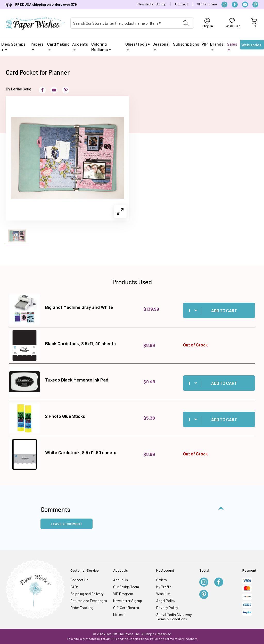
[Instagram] (224, 5)
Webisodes (251, 46)
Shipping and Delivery (87, 594)
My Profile (164, 587)
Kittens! (119, 615)
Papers (37, 46)
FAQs (75, 587)
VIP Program (207, 4)
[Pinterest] (255, 5)
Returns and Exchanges (89, 601)
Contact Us (79, 580)
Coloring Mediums (101, 47)
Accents (80, 46)
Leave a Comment (67, 524)
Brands (217, 46)
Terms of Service (177, 639)
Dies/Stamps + (13, 47)
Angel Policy (166, 601)
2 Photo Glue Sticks (65, 416)
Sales (232, 46)
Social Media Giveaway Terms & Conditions (174, 617)
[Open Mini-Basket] (254, 23)
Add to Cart (224, 310)
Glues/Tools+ (138, 46)
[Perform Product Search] (186, 23)
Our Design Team (126, 587)
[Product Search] (124, 23)
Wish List (163, 594)
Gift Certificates (126, 608)
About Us (121, 580)
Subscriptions (186, 44)
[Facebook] (235, 5)
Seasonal (161, 46)
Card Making (58, 46)
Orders (162, 580)
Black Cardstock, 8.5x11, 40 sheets (80, 343)
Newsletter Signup (152, 4)
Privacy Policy (167, 608)
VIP (205, 44)
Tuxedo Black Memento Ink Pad (77, 380)
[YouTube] (245, 5)
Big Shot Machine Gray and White (79, 307)
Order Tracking (82, 608)
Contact (182, 4)
